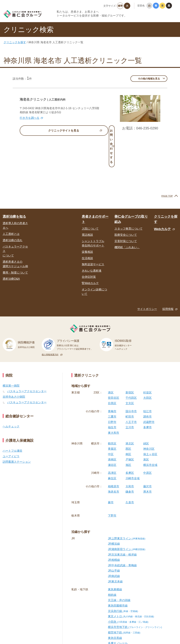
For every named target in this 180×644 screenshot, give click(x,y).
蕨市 (111, 471)
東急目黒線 (115, 606)
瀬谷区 (112, 433)
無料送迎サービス (93, 233)
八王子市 (131, 391)
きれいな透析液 (92, 239)
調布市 (147, 385)
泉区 (146, 428)
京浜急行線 (123, 579)
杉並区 (147, 361)
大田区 (147, 366)
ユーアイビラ (11, 425)
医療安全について (126, 203)
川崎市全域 (133, 447)
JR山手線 (114, 539)
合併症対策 (89, 245)
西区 (128, 417)
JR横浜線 (114, 512)
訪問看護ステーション (17, 430)
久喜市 (130, 471)
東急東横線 (115, 558)
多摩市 (147, 396)
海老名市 (114, 460)
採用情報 (168, 278)
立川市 (130, 396)
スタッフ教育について (128, 197)
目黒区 (112, 372)
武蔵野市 (149, 391)
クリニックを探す (15, 42)
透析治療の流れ (12, 209)
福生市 (112, 396)
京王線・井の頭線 (119, 569)
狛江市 (147, 380)
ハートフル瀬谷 (12, 419)
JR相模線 (114, 528)
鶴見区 (112, 412)
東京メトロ (131, 585)
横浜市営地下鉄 (135, 596)
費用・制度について (15, 241)
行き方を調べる (30, 118)
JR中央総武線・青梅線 (122, 534)
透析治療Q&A (11, 247)
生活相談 (87, 227)
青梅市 (112, 380)
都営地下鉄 (124, 601)
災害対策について (126, 210)
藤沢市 (147, 455)
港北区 (130, 412)
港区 (111, 361)
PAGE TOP (167, 164)
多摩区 (130, 441)
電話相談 (87, 203)
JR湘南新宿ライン (127, 518)
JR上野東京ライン (127, 507)
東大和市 (114, 401)
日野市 (112, 391)
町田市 (130, 385)
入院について (90, 197)
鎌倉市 (130, 460)
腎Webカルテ (90, 252)
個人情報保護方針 (50, 323)
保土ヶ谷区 (150, 423)
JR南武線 (114, 545)
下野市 (112, 484)
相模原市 (114, 455)
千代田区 (131, 366)
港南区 (112, 428)
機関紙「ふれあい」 (127, 216)
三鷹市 (112, 385)
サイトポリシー (147, 278)
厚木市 (147, 460)
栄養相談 (87, 220)
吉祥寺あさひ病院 (14, 365)
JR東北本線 (115, 550)
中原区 (147, 441)
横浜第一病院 (11, 354)
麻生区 (112, 447)
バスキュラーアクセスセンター (27, 360)
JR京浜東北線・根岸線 (122, 523)
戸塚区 (130, 428)
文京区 (130, 372)
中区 (111, 423)
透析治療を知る (14, 185)
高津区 (112, 441)
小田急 (128, 590)
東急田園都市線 (118, 574)
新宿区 (130, 361)
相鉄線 (112, 563)
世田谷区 (114, 366)
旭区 (128, 433)
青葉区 (112, 417)
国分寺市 (131, 380)
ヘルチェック (11, 395)
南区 (128, 423)
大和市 (130, 455)
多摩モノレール (118, 612)
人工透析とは (11, 202)
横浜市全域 (150, 433)
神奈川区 (149, 417)
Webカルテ (163, 198)
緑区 (146, 412)
